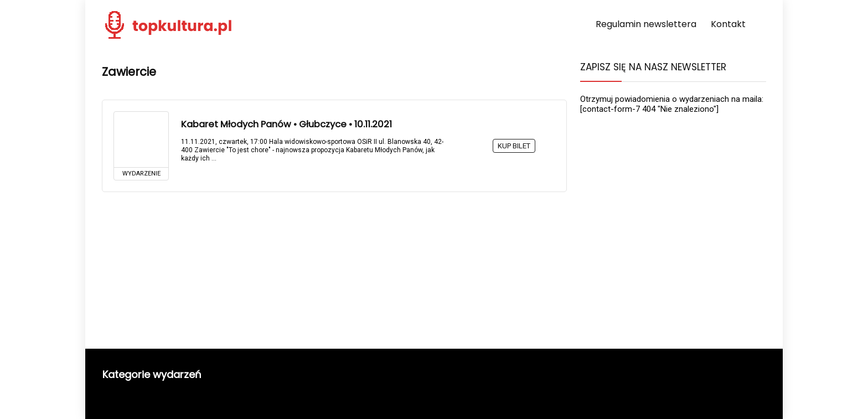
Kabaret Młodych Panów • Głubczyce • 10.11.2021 (286, 124)
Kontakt (728, 24)
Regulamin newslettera (646, 24)
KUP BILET (514, 146)
